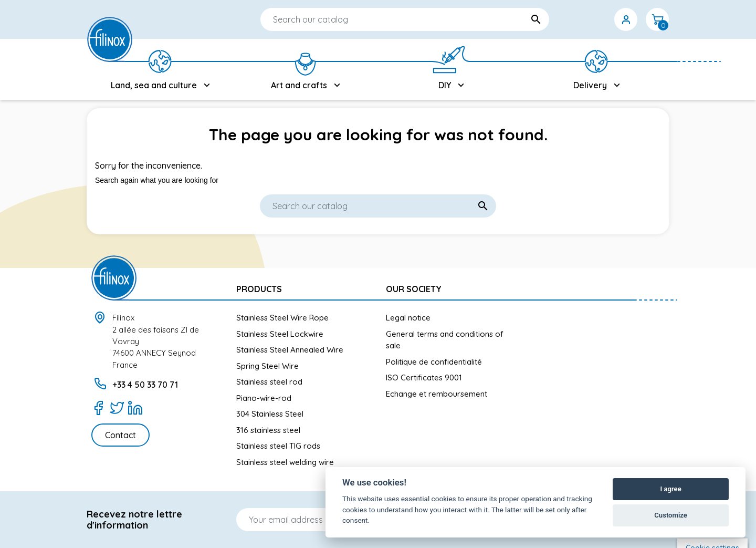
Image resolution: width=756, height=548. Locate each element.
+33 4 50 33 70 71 (145, 385)
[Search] (373, 19)
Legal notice (408, 318)
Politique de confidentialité (434, 362)
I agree (670, 489)
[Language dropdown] (563, 19)
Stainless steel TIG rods (278, 446)
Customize (671, 515)
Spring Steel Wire (267, 366)
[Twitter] (117, 408)
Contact (120, 435)
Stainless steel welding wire (285, 462)
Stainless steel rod (269, 382)
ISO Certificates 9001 (424, 378)
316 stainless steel (268, 430)
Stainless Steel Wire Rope (282, 318)
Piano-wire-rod (264, 398)
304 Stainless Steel (270, 414)
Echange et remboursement (437, 394)
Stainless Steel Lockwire (280, 334)
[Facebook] (98, 408)
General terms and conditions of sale (445, 340)
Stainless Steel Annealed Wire (290, 350)
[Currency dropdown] (594, 19)
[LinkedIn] (135, 408)
